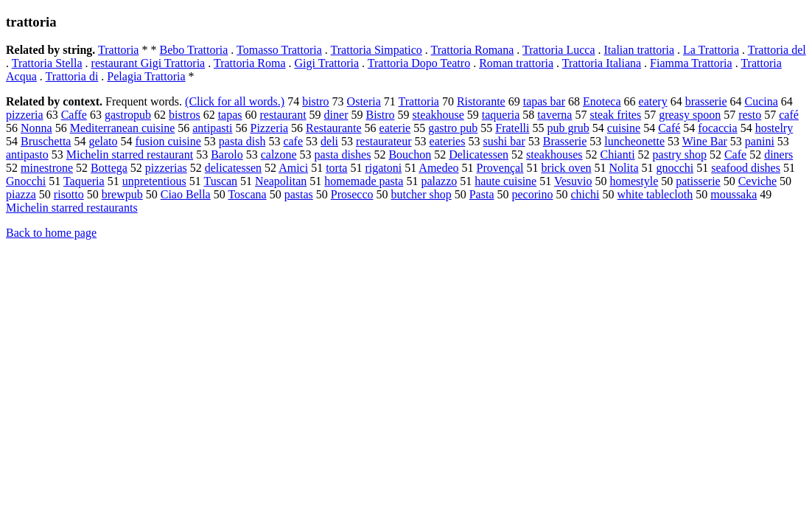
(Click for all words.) (235, 101)
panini (760, 141)
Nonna (36, 128)
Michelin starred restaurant (130, 155)
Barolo (227, 155)
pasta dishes (343, 155)
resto (750, 115)
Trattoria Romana (473, 50)
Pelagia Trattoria (146, 76)
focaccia (717, 128)
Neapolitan (281, 181)
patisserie (698, 181)
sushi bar (504, 141)
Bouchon (410, 155)
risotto (69, 194)
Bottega (109, 168)
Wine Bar (705, 141)
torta (336, 168)
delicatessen (233, 168)
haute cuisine (505, 181)
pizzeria (25, 115)
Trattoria (118, 50)
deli (329, 141)
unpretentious (154, 181)
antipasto (27, 155)
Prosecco (352, 194)
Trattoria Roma (250, 63)
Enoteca (602, 101)
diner (336, 115)
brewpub (122, 194)
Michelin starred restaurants (72, 208)
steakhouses (554, 155)
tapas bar (544, 101)
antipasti (212, 128)
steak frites (615, 115)
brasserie (706, 101)
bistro (315, 101)
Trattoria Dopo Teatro (419, 63)
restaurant (283, 115)
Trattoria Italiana (602, 63)
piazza (21, 194)
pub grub (568, 128)
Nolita (624, 168)
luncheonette (634, 141)
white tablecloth (655, 194)
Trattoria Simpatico (377, 50)
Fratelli (512, 128)
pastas (299, 194)
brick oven (567, 168)
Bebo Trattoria (193, 50)
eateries (448, 141)
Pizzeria (269, 128)
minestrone (47, 168)
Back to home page (51, 233)
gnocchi (675, 168)
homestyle (634, 181)
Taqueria (84, 181)
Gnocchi (26, 181)
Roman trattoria (516, 63)
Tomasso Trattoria (279, 50)
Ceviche (757, 181)
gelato (103, 141)
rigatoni (383, 168)
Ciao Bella (186, 194)
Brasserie (565, 141)
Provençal (500, 168)
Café (669, 128)
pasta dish (242, 141)
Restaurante (334, 128)
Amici (293, 168)
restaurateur (384, 141)
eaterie (395, 128)
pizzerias (166, 168)
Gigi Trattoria (327, 63)
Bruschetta (46, 141)
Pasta (482, 194)
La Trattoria (711, 50)
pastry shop (680, 155)
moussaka (734, 194)
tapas (230, 115)
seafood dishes (746, 168)
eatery (653, 101)
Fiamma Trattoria (691, 63)
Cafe (735, 155)
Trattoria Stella (47, 63)
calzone (279, 155)
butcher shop (421, 194)
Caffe (74, 115)
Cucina (761, 101)
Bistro (380, 115)
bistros (185, 115)
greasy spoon (690, 115)
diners (778, 155)
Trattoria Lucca (559, 50)
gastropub (128, 115)
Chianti (618, 155)
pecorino (532, 194)
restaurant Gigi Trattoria (148, 63)
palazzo (439, 181)
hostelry (774, 128)
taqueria (501, 115)
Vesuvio (573, 181)
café (789, 115)
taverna (554, 115)
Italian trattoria (640, 50)
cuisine (624, 128)
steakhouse (438, 115)
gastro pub (453, 128)
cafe (293, 141)
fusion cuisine (168, 141)
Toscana (247, 194)
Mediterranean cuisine (123, 128)
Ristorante (481, 101)
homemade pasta (364, 181)
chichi (585, 194)
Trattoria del (777, 50)
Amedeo (438, 168)
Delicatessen (479, 155)
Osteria (364, 101)
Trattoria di (71, 76)
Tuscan (220, 181)
